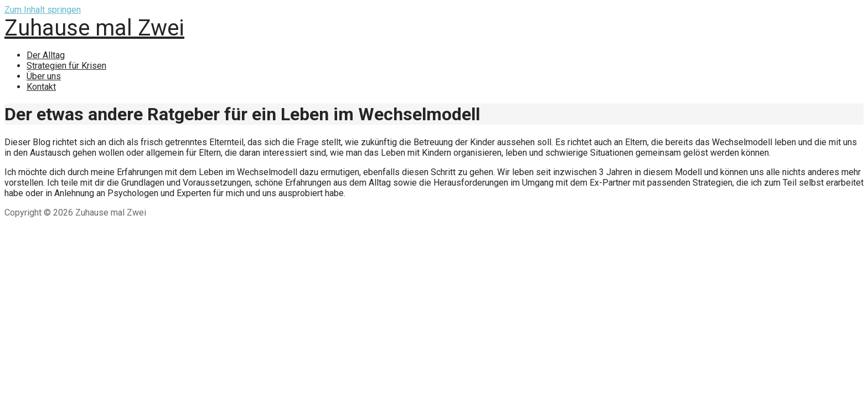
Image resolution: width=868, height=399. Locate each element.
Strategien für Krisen (66, 66)
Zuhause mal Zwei (94, 28)
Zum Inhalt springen (43, 10)
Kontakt (41, 87)
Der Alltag (46, 55)
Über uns (44, 76)
